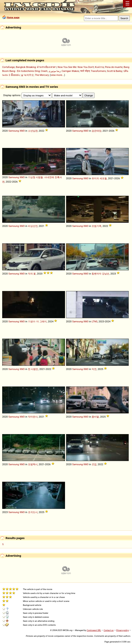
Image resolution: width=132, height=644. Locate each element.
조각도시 (33, 512)
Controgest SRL (94, 630)
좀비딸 (95, 417)
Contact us (109, 630)
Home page (13, 17)
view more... (57, 75)
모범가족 (97, 226)
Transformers (98, 71)
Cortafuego (8, 67)
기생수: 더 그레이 (37, 321)
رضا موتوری (55, 71)
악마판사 (33, 417)
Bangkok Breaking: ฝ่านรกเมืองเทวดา (36, 67)
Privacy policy (122, 630)
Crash (44, 71)
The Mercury (42, 75)
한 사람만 (33, 369)
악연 (94, 369)
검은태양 (97, 131)
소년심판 (33, 131)
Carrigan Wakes (70, 71)
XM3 (22, 131)
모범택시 (33, 464)
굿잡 (94, 464)
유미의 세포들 (99, 178)
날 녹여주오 (27, 75)
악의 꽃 (32, 274)
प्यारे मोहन (85, 71)
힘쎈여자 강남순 (100, 274)
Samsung (14, 131)
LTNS (95, 321)
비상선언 (33, 226)
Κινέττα (99, 67)
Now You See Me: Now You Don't (76, 67)
